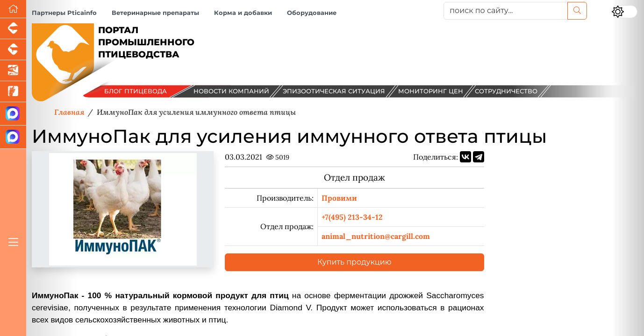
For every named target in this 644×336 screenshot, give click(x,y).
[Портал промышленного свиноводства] (13, 29)
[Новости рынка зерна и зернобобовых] (13, 92)
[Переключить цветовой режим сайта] (624, 12)
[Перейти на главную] (13, 9)
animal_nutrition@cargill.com (376, 236)
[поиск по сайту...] (506, 11)
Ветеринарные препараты (155, 13)
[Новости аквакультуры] (13, 71)
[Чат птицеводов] (13, 137)
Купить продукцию (354, 262)
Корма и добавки (243, 13)
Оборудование (312, 13)
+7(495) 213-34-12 (352, 217)
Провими (339, 198)
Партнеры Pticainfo (64, 13)
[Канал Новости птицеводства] (13, 114)
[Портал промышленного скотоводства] (13, 50)
